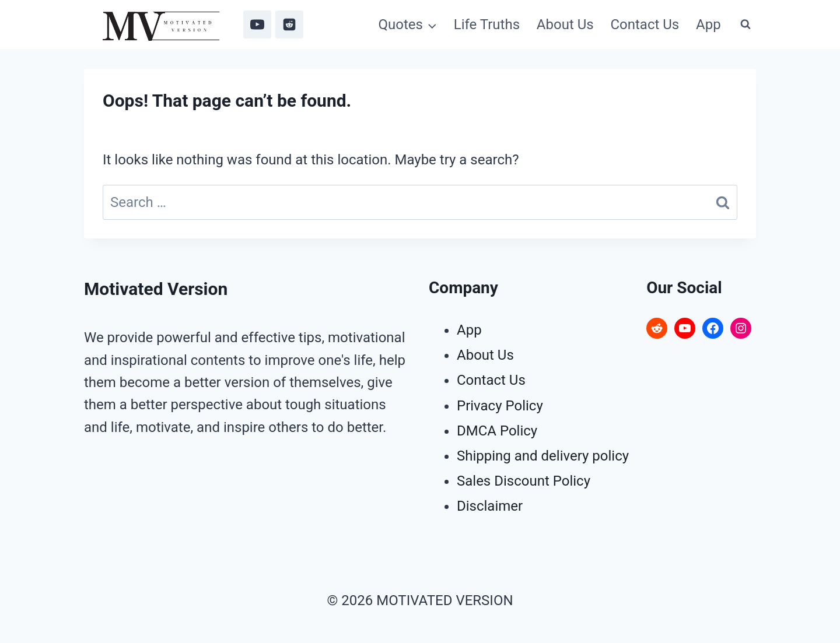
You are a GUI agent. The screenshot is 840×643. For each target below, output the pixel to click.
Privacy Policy (500, 406)
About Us (565, 24)
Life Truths (487, 24)
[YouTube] (257, 24)
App (708, 24)
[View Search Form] (745, 24)
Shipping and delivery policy (543, 456)
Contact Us (645, 24)
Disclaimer (490, 506)
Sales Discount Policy (524, 481)
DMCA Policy (497, 431)
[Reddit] (289, 24)
